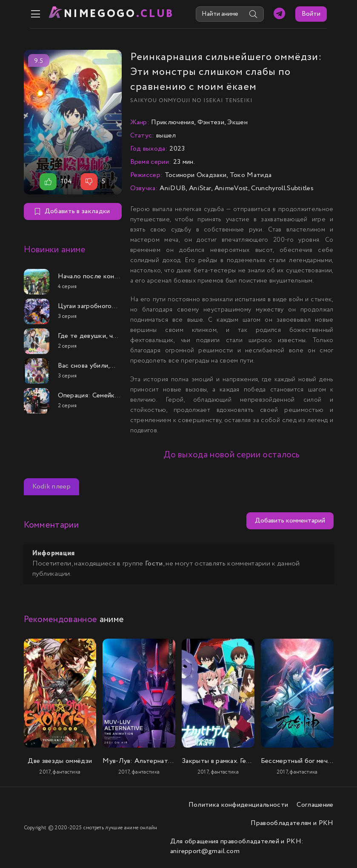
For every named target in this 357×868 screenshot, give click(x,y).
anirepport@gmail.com (205, 850)
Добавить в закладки (72, 211)
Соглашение (315, 804)
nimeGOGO (114, 14)
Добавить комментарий (290, 520)
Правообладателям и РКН (292, 822)
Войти (318, 14)
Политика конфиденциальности (238, 804)
